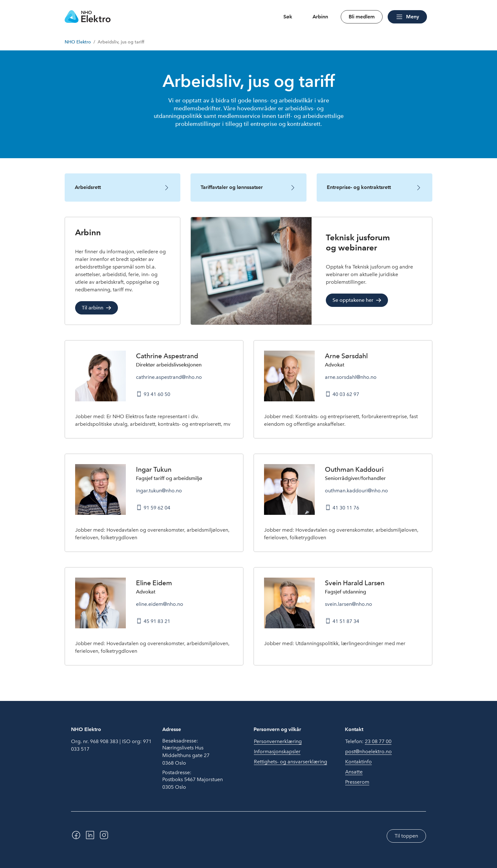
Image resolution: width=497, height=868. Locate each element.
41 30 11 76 (346, 508)
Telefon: (368, 742)
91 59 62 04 (157, 508)
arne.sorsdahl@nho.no (351, 377)
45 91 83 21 (157, 621)
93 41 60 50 (157, 394)
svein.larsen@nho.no (349, 604)
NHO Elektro (78, 42)
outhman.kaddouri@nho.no (356, 491)
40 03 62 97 (346, 394)
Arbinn (320, 17)
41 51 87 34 (346, 621)
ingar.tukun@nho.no (159, 491)
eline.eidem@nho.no (160, 604)
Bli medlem (362, 17)
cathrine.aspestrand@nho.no (169, 377)
